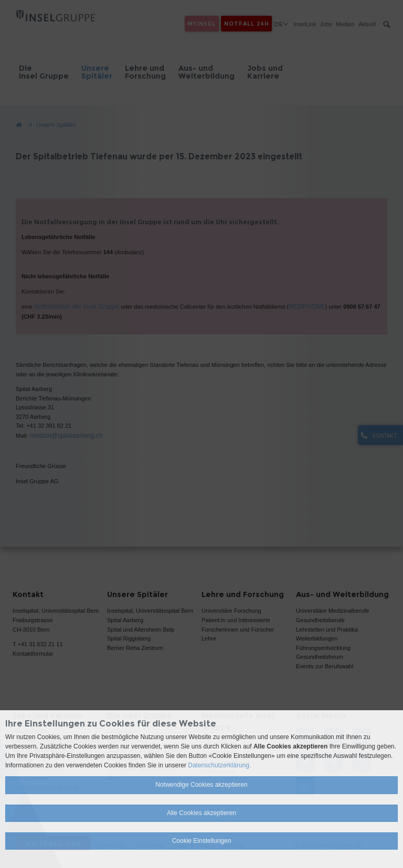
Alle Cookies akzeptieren (201, 813)
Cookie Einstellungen (202, 841)
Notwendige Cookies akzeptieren (201, 785)
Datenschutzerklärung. (219, 765)
